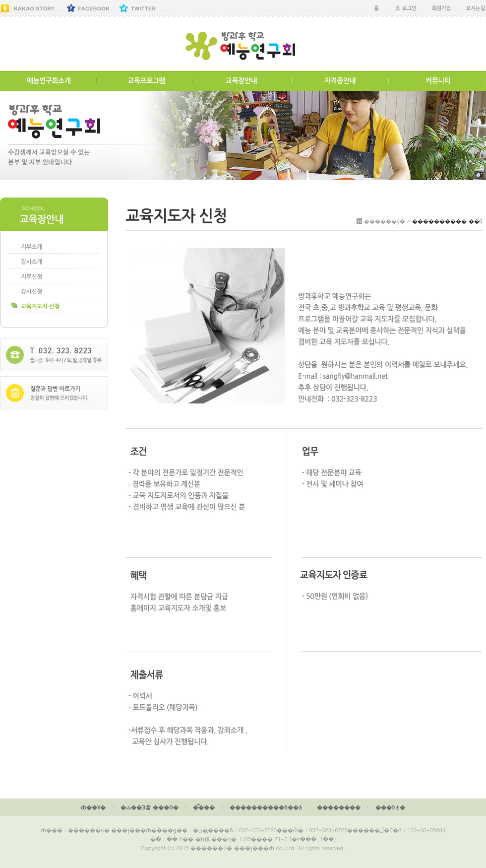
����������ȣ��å (266, 807)
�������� (339, 807)
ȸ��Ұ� (93, 807)
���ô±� (390, 807)
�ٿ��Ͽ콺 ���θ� (149, 807)
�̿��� (204, 807)
